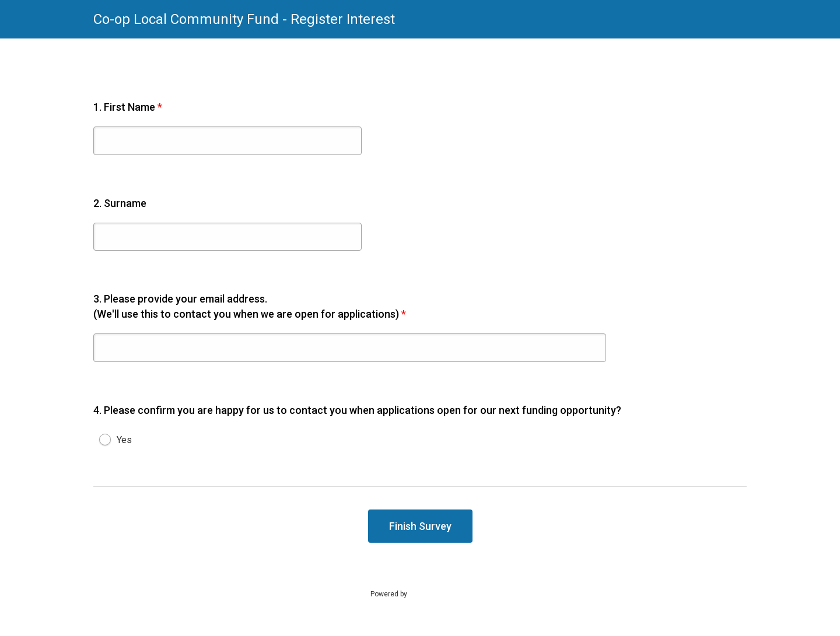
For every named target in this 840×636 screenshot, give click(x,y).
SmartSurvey (441, 593)
